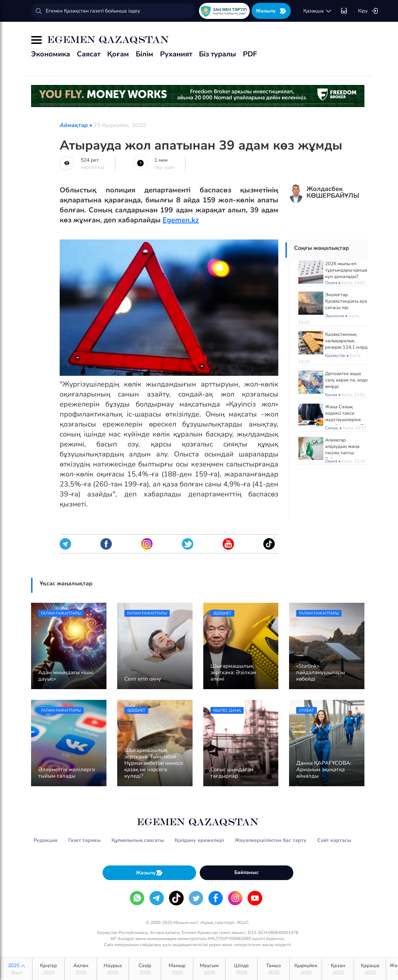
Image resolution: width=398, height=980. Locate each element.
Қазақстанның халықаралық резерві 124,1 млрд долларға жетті (346, 344)
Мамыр (177, 969)
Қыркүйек (306, 969)
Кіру (368, 11)
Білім (145, 54)
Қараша (370, 969)
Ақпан (81, 969)
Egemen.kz (181, 220)
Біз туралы (218, 54)
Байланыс (247, 872)
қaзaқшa (318, 11)
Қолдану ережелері (199, 840)
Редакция (46, 840)
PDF (250, 54)
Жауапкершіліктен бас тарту (271, 840)
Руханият (176, 54)
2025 (16, 969)
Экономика (51, 54)
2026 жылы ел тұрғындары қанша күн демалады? (346, 270)
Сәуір (145, 969)
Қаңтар (48, 969)
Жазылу (271, 11)
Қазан (338, 969)
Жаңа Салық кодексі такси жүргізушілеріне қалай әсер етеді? (344, 416)
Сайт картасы (334, 840)
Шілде (241, 969)
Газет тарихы (84, 840)
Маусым (209, 969)
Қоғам (118, 54)
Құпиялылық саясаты (138, 840)
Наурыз (113, 969)
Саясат (89, 54)
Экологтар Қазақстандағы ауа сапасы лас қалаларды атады (346, 304)
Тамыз (273, 969)
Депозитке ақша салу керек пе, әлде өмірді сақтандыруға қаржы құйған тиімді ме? (346, 390)
